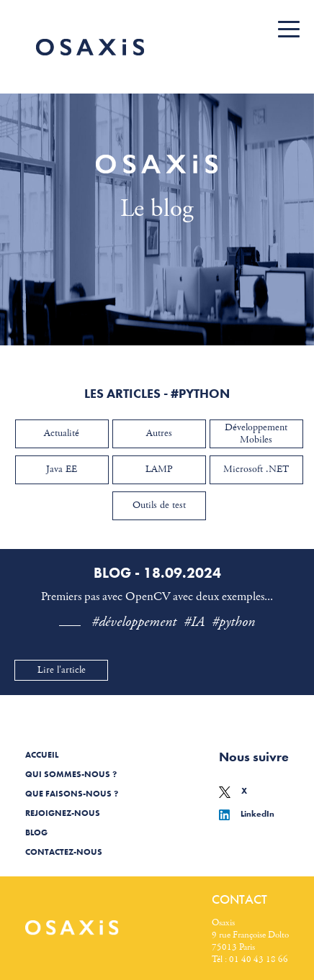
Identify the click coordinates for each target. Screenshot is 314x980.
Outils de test (159, 505)
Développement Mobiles (256, 434)
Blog (36, 832)
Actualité (62, 433)
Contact (239, 899)
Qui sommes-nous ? (71, 774)
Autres (159, 433)
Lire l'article (62, 670)
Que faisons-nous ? (72, 794)
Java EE (62, 469)
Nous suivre (254, 757)
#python (233, 622)
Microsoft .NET (256, 469)
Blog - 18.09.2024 (157, 573)
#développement (134, 622)
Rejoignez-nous (63, 813)
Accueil (42, 755)
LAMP (159, 469)
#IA (194, 622)
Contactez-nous (64, 852)
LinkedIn (247, 814)
